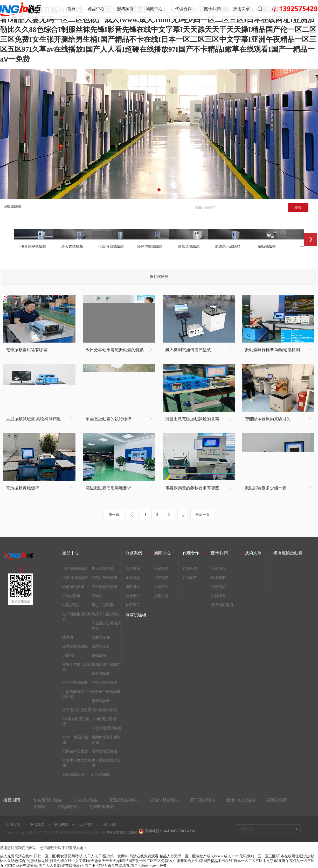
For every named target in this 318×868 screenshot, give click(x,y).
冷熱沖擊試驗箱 (104, 578)
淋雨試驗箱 (71, 605)
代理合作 (183, 9)
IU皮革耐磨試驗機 (106, 728)
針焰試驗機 (101, 774)
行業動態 (161, 578)
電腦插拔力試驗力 (106, 665)
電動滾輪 (99, 655)
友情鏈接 (37, 825)
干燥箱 (97, 596)
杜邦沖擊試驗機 (75, 683)
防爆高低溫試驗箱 (106, 614)
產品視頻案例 (222, 605)
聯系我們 (218, 578)
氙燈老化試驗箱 (104, 587)
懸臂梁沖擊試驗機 (106, 692)
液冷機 (68, 637)
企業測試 (133, 578)
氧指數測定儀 (73, 774)
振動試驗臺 (12, 207)
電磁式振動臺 (102, 605)
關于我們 (212, 9)
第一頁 (114, 515)
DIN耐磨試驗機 (104, 719)
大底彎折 (70, 655)
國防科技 (133, 587)
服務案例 (125, 9)
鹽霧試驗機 (101, 701)
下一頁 (183, 515)
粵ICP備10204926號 (122, 833)
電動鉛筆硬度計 (75, 751)
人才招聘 (85, 825)
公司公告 (161, 587)
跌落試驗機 (101, 674)
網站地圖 (109, 825)
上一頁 (132, 515)
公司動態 (161, 569)
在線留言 (190, 578)
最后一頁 (203, 515)
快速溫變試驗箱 (75, 569)
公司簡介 (218, 569)
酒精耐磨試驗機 (104, 751)
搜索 (298, 208)
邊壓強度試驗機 (75, 646)
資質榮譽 (218, 596)
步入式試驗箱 (102, 569)
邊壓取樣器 (101, 646)
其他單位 (133, 596)
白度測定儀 (101, 637)
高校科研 (133, 569)
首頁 (71, 9)
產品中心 (96, 9)
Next (311, 239)
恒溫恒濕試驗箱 (75, 578)
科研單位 (133, 605)
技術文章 (241, 9)
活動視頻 (218, 587)
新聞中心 (154, 9)
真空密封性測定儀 (77, 710)
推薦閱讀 (61, 825)
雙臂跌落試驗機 (104, 683)
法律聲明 (13, 825)
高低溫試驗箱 (73, 587)
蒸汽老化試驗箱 (104, 710)
